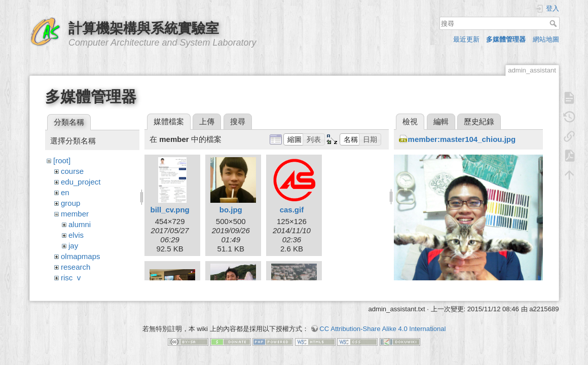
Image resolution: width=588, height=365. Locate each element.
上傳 (207, 121)
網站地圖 (546, 39)
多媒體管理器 (506, 39)
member (75, 214)
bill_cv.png (170, 210)
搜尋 (554, 23)
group (70, 203)
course (72, 171)
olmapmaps (81, 256)
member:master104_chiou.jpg (462, 139)
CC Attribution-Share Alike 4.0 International (382, 324)
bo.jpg (231, 210)
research (76, 267)
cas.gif (292, 210)
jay (73, 246)
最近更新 (466, 39)
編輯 (441, 121)
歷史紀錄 (479, 121)
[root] (62, 160)
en (65, 192)
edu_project (81, 182)
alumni (80, 224)
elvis (76, 235)
